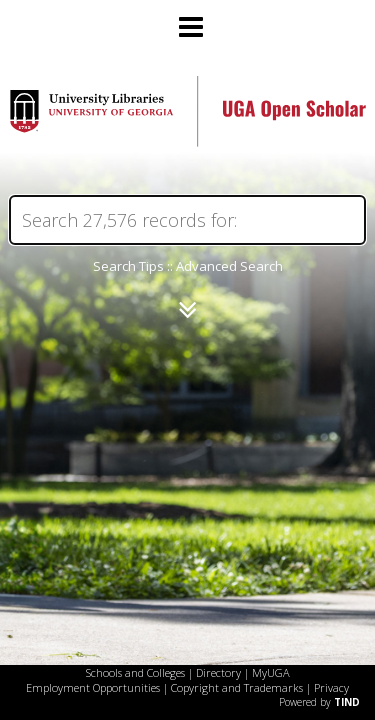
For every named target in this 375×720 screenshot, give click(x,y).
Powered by (319, 702)
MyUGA (271, 672)
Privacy (331, 687)
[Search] (187, 220)
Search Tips (128, 266)
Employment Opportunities (93, 687)
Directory (218, 672)
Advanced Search (229, 266)
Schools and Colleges (135, 672)
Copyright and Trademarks (237, 687)
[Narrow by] (187, 310)
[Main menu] (188, 19)
